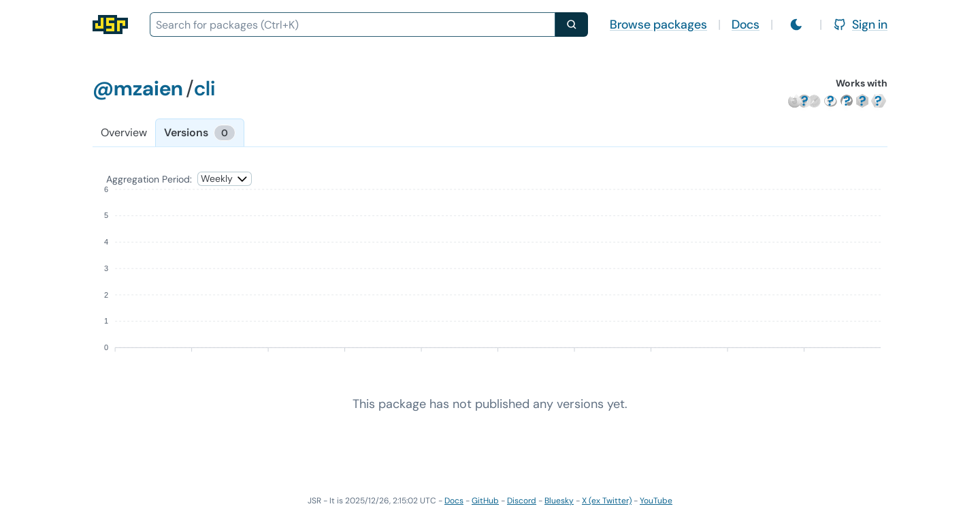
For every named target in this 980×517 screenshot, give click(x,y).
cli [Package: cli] (205, 88)
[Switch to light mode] (796, 25)
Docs (746, 25)
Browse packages (658, 25)
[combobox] (353, 25)
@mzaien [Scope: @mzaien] (138, 88)
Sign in (860, 25)
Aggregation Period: (149, 179)
